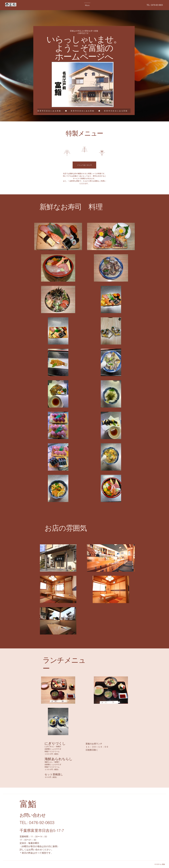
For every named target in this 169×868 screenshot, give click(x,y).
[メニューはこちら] (84, 165)
